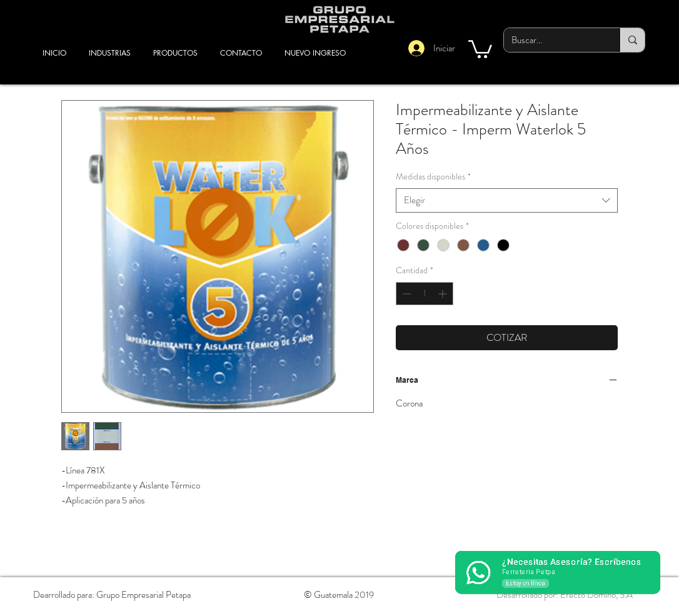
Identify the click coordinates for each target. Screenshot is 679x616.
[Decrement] (405, 294)
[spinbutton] (425, 294)
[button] (480, 48)
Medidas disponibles (433, 177)
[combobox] (507, 200)
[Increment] (444, 294)
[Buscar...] (553, 40)
